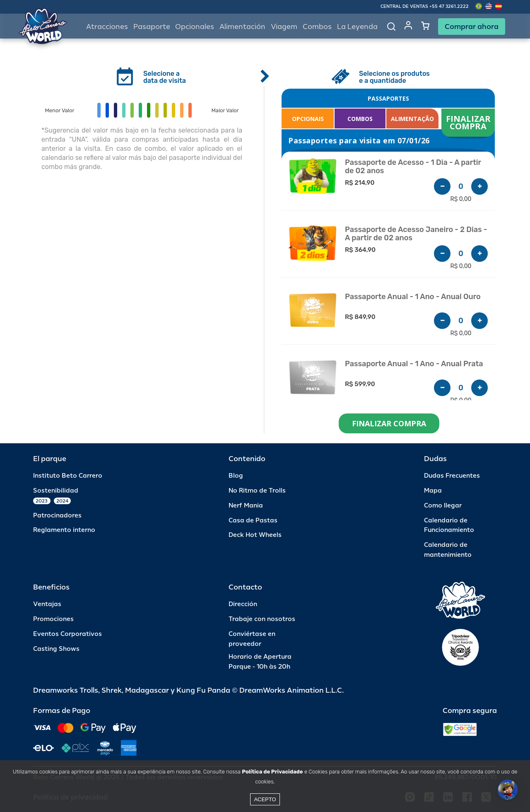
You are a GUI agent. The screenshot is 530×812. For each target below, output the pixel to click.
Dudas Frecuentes (452, 476)
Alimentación (242, 27)
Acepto (265, 799)
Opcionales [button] (195, 27)
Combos (317, 27)
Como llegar (443, 506)
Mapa (433, 491)
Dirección (243, 604)
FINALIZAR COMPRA (469, 122)
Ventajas (47, 604)
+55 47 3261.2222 (449, 6)
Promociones (53, 619)
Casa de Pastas (253, 521)
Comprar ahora (472, 27)
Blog (236, 476)
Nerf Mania (246, 506)
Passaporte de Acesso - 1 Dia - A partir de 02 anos (413, 167)
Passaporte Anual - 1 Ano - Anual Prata (414, 364)
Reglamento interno (64, 530)
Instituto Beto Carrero (68, 476)
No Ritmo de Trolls (257, 491)
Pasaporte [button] (152, 27)
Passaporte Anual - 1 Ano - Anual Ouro (413, 297)
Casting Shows (56, 649)
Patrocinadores (57, 516)
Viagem (284, 27)
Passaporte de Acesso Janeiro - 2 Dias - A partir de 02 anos (416, 234)
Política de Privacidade (272, 772)
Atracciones (107, 27)
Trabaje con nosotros (262, 619)
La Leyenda (357, 27)
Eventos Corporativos (67, 634)
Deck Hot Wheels (255, 535)
